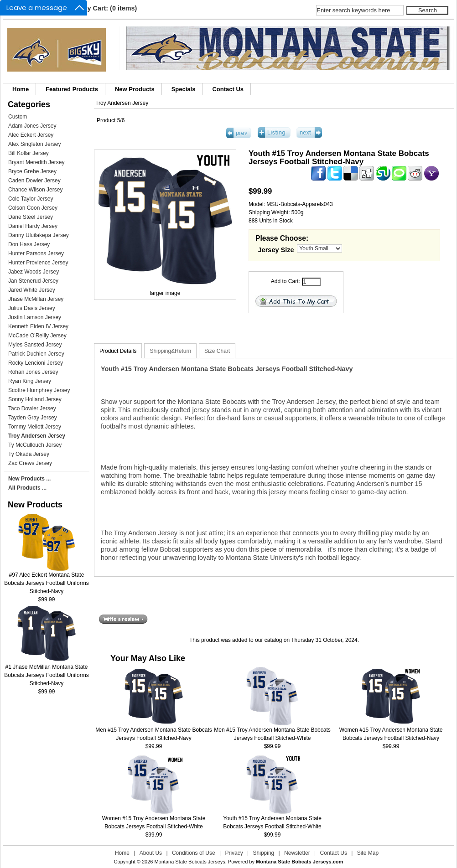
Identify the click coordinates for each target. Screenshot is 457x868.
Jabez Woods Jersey (34, 272)
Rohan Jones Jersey (33, 372)
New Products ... (29, 479)
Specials (184, 89)
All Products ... (27, 488)
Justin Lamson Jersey (35, 317)
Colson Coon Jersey (33, 208)
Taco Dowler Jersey (32, 408)
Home (21, 89)
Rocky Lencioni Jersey (36, 363)
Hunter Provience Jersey (38, 263)
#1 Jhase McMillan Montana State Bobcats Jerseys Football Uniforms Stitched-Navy (46, 672)
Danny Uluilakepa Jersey (39, 235)
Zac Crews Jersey (30, 463)
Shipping (264, 853)
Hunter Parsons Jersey (36, 253)
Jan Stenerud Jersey (33, 281)
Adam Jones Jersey (32, 126)
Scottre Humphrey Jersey (39, 390)
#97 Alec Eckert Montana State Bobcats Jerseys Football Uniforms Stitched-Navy (46, 580)
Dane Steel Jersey (31, 217)
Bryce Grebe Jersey (32, 171)
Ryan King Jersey (30, 381)
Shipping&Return (170, 351)
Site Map (368, 853)
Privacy (234, 853)
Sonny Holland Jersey (35, 399)
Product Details (118, 351)
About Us (151, 853)
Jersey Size (276, 250)
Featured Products (72, 89)
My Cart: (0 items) (110, 8)
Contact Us (228, 89)
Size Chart (217, 351)
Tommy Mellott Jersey (35, 427)
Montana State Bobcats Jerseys (190, 862)
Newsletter (297, 853)
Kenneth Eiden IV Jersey (38, 326)
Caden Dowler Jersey (34, 181)
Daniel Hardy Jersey (33, 226)
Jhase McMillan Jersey (36, 299)
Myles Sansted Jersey (35, 345)
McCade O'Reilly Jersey (37, 336)
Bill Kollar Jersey (29, 153)
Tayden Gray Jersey (33, 418)
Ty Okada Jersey (29, 454)
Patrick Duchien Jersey (36, 354)
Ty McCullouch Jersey (35, 445)
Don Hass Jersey (29, 244)
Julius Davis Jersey (32, 308)
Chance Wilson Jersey (35, 190)
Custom (18, 117)
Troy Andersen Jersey (122, 103)
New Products (135, 89)
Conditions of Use (194, 853)
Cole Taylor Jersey (31, 199)
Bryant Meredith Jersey (36, 162)
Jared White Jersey (32, 290)
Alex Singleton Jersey (34, 144)
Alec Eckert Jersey (31, 135)
